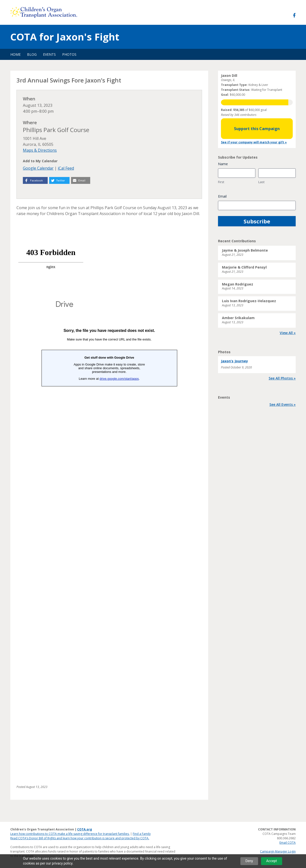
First (221, 182)
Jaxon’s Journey (234, 361)
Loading (109, 537)
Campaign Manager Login (278, 851)
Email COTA (288, 843)
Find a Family (142, 834)
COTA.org (85, 829)
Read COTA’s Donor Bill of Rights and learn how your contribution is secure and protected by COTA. (80, 838)
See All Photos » (282, 378)
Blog (32, 54)
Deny (249, 861)
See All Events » (283, 404)
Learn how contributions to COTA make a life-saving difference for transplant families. (70, 834)
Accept (272, 861)
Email (222, 196)
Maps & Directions (40, 150)
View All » (288, 333)
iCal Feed (66, 168)
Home (15, 54)
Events (49, 54)
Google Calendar (38, 168)
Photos (69, 54)
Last (261, 182)
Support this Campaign (257, 129)
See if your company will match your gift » (254, 142)
